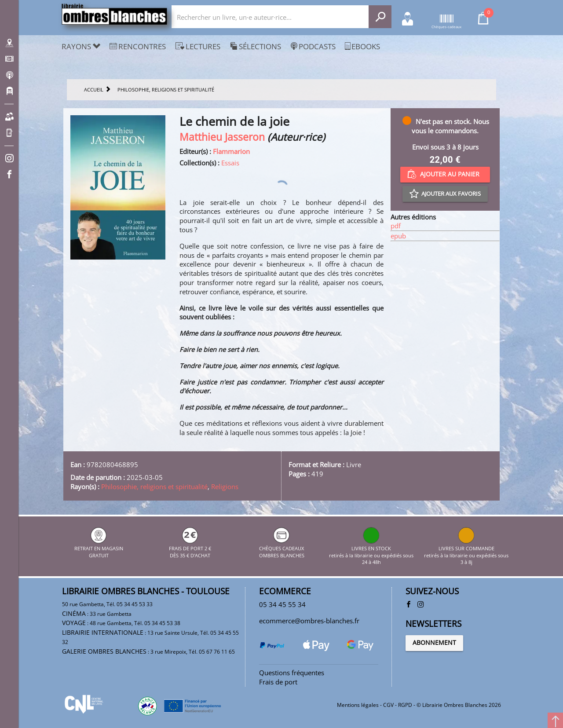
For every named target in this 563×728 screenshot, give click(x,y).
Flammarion (231, 151)
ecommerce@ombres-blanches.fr (309, 621)
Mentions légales (358, 705)
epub (398, 236)
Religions (225, 487)
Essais (230, 163)
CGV (388, 705)
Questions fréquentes (292, 673)
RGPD (405, 705)
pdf (396, 226)
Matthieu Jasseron (222, 137)
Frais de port (278, 682)
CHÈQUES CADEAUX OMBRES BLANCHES (282, 549)
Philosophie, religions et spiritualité (154, 487)
